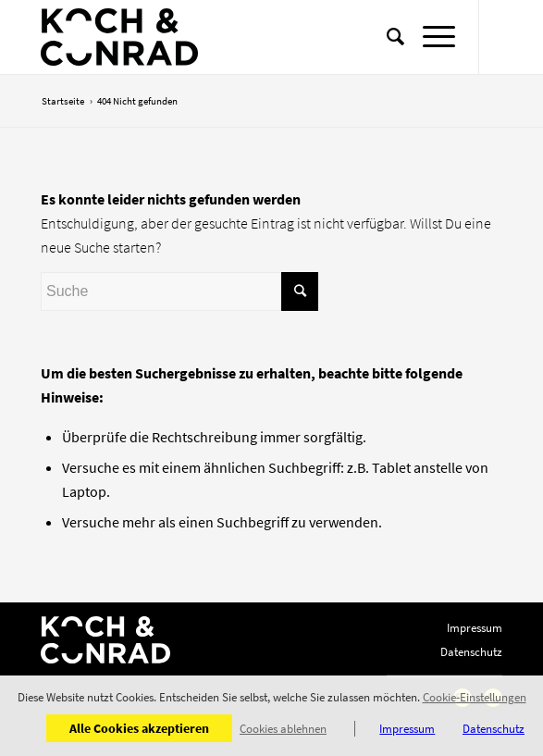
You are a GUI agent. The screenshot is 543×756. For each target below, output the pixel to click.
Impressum (475, 628)
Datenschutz (471, 652)
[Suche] (386, 37)
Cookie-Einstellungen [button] (475, 698)
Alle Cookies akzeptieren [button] (139, 728)
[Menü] (430, 37)
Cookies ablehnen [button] (283, 729)
